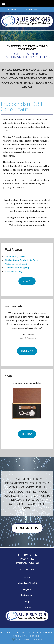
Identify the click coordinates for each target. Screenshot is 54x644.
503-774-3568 (30, 9)
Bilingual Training (14, 271)
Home (27, 577)
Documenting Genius (15, 256)
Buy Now (27, 434)
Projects (27, 589)
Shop (27, 601)
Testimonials (27, 595)
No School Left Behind (16, 264)
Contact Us (27, 528)
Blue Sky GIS (17, 632)
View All (27, 281)
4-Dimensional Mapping (17, 267)
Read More (27, 351)
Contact (27, 607)
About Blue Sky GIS (27, 583)
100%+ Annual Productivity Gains (22, 260)
